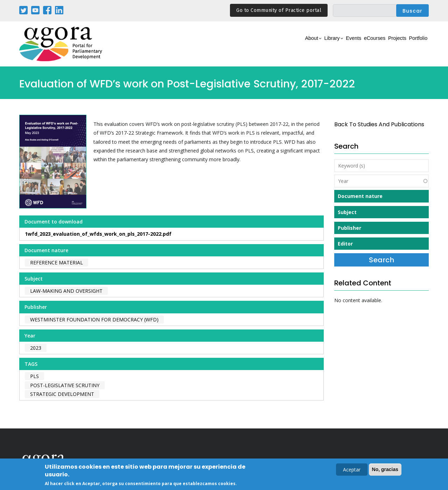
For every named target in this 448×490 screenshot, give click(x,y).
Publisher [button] (349, 228)
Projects (386, 44)
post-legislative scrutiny (65, 385)
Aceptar (352, 470)
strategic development (62, 394)
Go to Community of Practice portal (279, 10)
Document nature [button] (360, 196)
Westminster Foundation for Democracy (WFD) (94, 319)
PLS (34, 376)
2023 (36, 348)
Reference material (57, 262)
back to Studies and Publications (379, 124)
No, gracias (385, 470)
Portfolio (414, 44)
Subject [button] (347, 212)
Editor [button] (345, 244)
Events (327, 44)
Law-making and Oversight (66, 291)
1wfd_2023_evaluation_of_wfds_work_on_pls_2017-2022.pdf (98, 234)
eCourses (355, 44)
